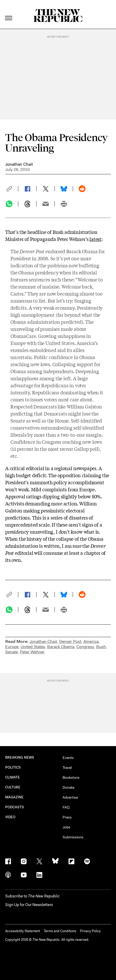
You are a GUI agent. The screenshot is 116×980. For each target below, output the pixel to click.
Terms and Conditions (60, 931)
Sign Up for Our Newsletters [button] (29, 905)
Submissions (73, 837)
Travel (67, 768)
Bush (101, 647)
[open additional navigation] (9, 12)
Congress (85, 647)
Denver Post (70, 641)
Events (68, 758)
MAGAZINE (14, 797)
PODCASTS (15, 807)
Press (67, 817)
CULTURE (13, 787)
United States (33, 647)
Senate (11, 652)
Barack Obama (61, 647)
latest (95, 239)
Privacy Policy (90, 931)
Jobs (66, 827)
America (91, 641)
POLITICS (13, 767)
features (19, 279)
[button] (12, 189)
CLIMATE (13, 777)
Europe (12, 647)
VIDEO (10, 817)
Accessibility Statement (23, 931)
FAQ (66, 807)
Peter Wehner (32, 652)
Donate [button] (68, 787)
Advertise (70, 797)
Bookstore (71, 777)
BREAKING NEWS (20, 757)
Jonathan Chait (19, 164)
